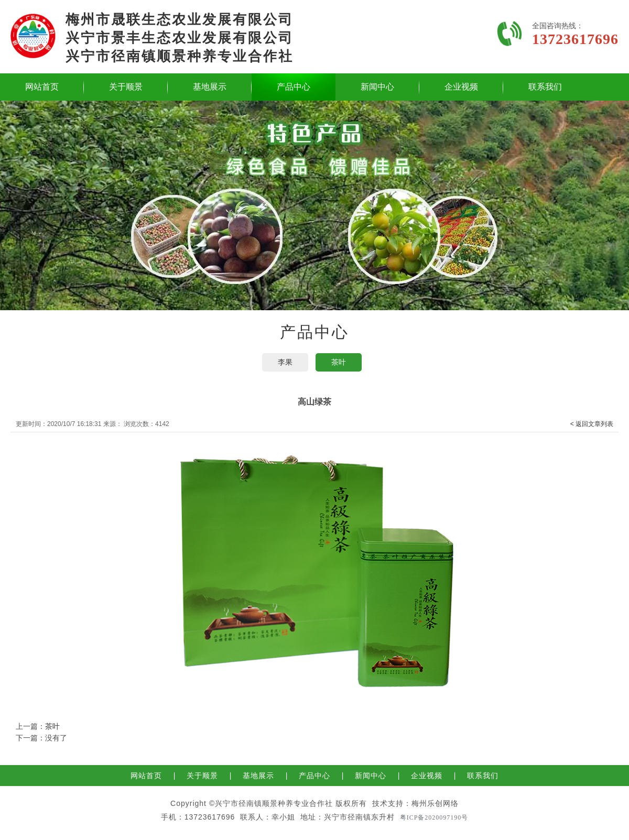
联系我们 (545, 87)
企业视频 (461, 87)
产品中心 (294, 87)
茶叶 (339, 362)
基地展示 (210, 87)
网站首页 (42, 87)
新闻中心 (377, 87)
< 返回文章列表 (592, 424)
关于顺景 (126, 87)
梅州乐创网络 (435, 803)
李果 (285, 362)
